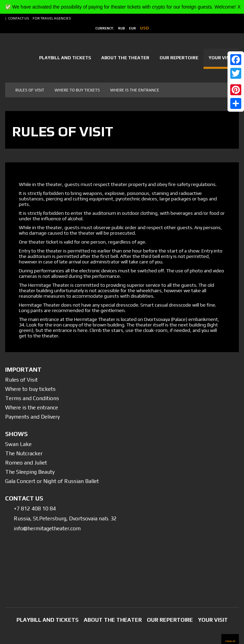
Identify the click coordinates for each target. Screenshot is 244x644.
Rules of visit (30, 90)
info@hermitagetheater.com (47, 528)
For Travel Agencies (52, 18)
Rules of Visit (21, 380)
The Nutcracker (24, 453)
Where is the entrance (135, 90)
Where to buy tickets (77, 90)
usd (144, 28)
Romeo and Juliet (26, 463)
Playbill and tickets (65, 58)
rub (121, 28)
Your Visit (221, 58)
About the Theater (125, 58)
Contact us (19, 18)
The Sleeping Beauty (30, 472)
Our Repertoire (179, 58)
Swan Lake (18, 444)
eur (132, 28)
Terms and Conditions (32, 398)
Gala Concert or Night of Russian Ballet (52, 481)
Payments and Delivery (32, 417)
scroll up (230, 641)
